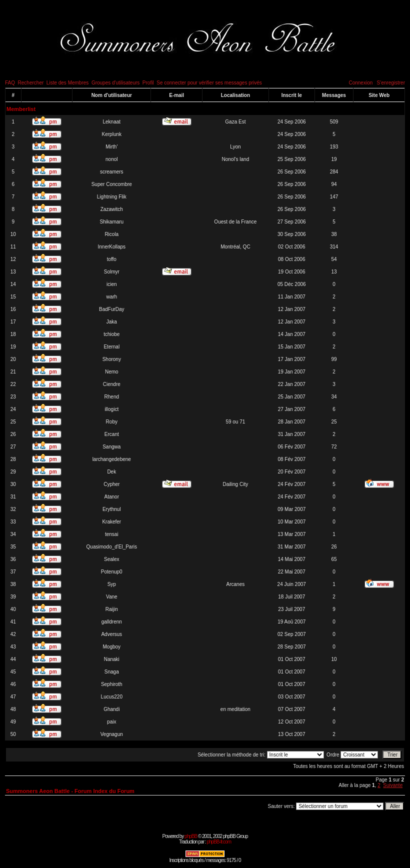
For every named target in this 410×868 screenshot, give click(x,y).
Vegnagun (112, 734)
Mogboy (111, 647)
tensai (112, 534)
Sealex (112, 559)
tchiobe (111, 334)
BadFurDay (112, 309)
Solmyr (112, 272)
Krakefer (111, 522)
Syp (112, 584)
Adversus (111, 634)
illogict (111, 409)
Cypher (111, 484)
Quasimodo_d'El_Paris (112, 547)
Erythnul (112, 509)
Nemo (112, 372)
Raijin (112, 609)
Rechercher (31, 83)
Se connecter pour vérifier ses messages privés (209, 83)
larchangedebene (112, 459)
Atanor (112, 497)
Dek (111, 472)
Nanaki (112, 659)
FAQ (10, 83)
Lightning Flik (112, 197)
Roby (112, 422)
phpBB (191, 836)
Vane (112, 597)
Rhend (112, 397)
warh (111, 297)
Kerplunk (112, 134)
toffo (112, 259)
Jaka (112, 322)
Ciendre (112, 384)
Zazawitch (112, 209)
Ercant (112, 434)
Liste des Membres (67, 83)
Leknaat (111, 122)
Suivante (393, 785)
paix (111, 722)
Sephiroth (112, 684)
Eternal (111, 347)
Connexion (360, 83)
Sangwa (111, 447)
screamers (112, 172)
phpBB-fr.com (219, 842)
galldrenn (112, 622)
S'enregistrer (391, 83)
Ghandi (111, 709)
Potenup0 (112, 572)
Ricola (111, 234)
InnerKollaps (111, 247)
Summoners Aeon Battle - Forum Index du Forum (70, 791)
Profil (148, 83)
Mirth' (111, 147)
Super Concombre (112, 184)
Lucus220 (112, 697)
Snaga (112, 672)
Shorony (112, 359)
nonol (111, 159)
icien (112, 284)
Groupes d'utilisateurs (115, 83)
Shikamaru (111, 222)
